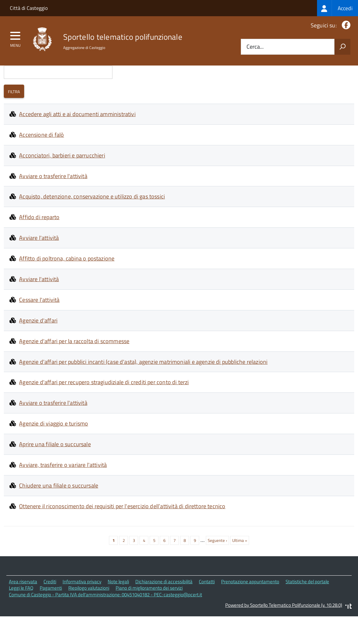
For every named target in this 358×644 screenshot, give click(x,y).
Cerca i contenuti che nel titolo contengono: (58, 89)
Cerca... (255, 47)
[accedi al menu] (15, 38)
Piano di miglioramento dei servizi (149, 616)
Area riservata (23, 609)
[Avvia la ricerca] (342, 47)
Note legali (118, 609)
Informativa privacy (82, 609)
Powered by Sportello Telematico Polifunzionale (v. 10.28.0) (284, 633)
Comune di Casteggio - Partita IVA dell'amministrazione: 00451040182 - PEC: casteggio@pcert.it (105, 623)
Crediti (50, 609)
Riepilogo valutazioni (89, 616)
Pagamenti (51, 616)
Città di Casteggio (29, 8)
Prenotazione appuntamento (250, 609)
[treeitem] (338, 8)
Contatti (207, 609)
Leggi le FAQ (21, 616)
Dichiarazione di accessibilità (164, 609)
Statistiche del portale (307, 609)
